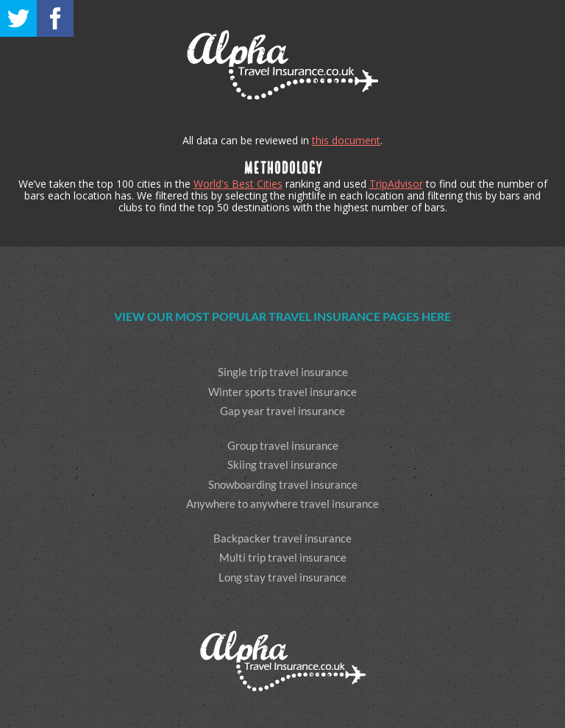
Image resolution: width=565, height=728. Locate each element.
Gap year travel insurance (282, 411)
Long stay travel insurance (282, 577)
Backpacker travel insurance (282, 538)
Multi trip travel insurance (283, 557)
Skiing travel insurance (282, 464)
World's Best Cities (238, 184)
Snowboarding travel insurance (283, 484)
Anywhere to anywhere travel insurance (282, 503)
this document (346, 140)
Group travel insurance (283, 445)
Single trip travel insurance (283, 372)
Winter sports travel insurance (282, 392)
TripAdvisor (396, 184)
